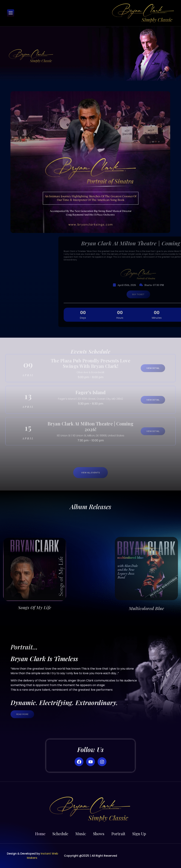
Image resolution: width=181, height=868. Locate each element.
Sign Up (139, 834)
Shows (99, 834)
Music (81, 834)
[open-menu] (11, 13)
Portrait (118, 834)
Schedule (60, 834)
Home (40, 834)
